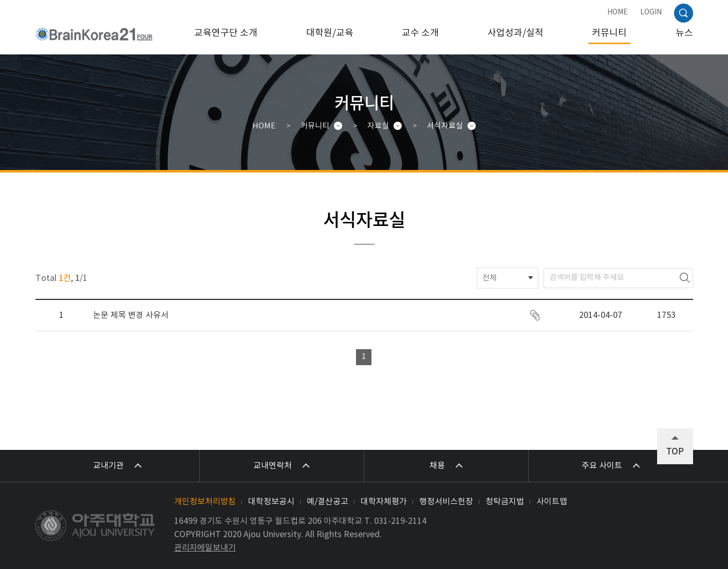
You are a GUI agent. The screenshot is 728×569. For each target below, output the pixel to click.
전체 (490, 278)
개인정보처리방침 (205, 502)
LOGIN (651, 12)
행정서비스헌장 (446, 502)
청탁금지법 (505, 502)
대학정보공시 (271, 502)
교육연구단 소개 (226, 33)
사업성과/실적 (516, 33)
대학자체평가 (384, 502)
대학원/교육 (330, 33)
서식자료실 (445, 126)
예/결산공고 (328, 502)
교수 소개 (420, 33)
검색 (685, 278)
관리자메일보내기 (205, 548)
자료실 (378, 126)
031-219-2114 (400, 521)
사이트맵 (552, 502)
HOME (618, 12)
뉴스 (684, 33)
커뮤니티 (609, 33)
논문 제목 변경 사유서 (131, 315)
